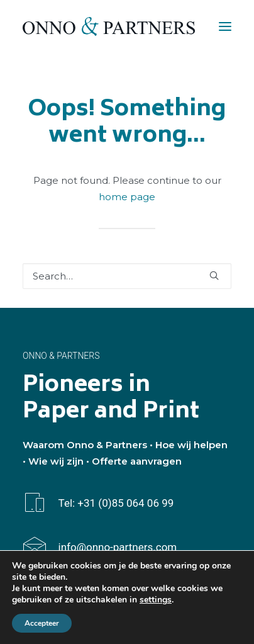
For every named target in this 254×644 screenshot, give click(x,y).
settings (156, 600)
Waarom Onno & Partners (85, 445)
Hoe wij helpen (191, 445)
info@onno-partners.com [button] (118, 547)
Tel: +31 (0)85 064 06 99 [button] (116, 503)
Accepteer (42, 623)
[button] (225, 26)
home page (127, 197)
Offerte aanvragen (137, 461)
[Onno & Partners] (109, 26)
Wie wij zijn (56, 461)
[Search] (127, 276)
